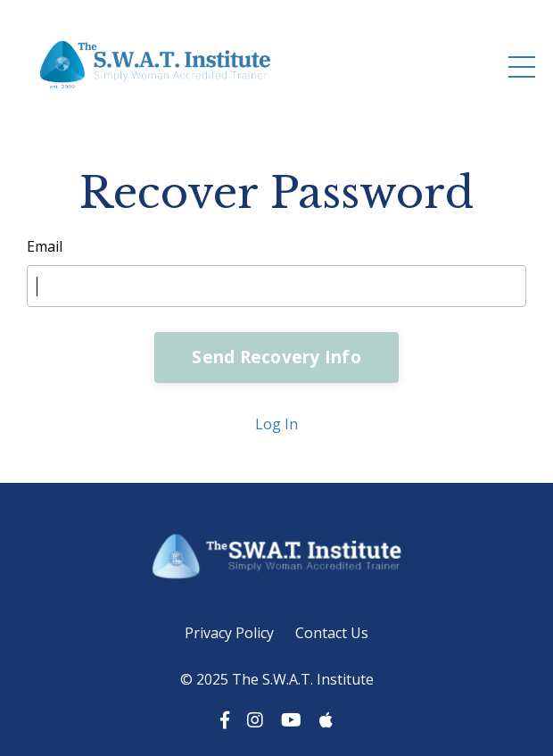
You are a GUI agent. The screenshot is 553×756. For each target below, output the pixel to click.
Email (45, 246)
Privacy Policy (229, 633)
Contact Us (332, 633)
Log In (276, 424)
